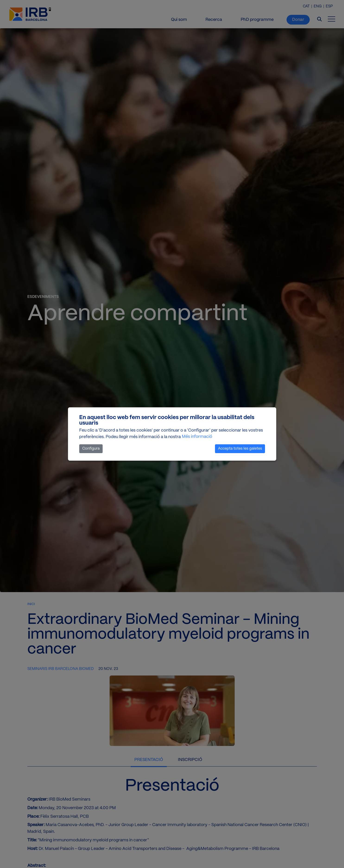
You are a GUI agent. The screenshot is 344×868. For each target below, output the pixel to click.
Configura (91, 449)
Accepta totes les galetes (240, 449)
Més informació (197, 437)
